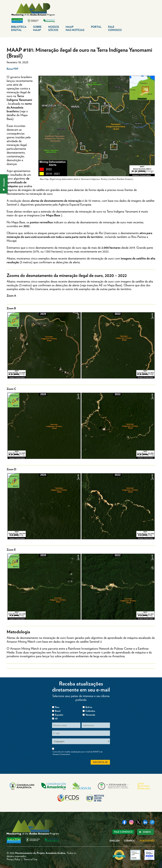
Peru (57, 707)
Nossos (54, 28)
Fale (115, 28)
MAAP (75, 28)
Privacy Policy (13, 859)
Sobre (37, 28)
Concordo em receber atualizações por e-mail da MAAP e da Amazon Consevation (78, 753)
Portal (96, 27)
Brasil (58, 711)
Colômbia (90, 711)
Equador (59, 715)
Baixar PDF (12, 69)
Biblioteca (19, 28)
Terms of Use (30, 859)
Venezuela (90, 715)
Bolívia (89, 707)
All (56, 719)
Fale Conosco (123, 832)
